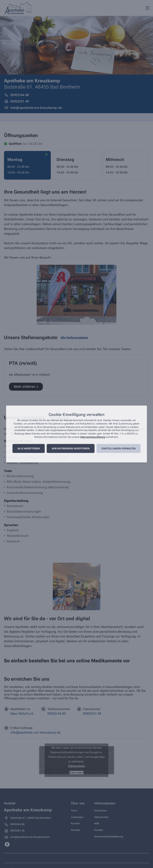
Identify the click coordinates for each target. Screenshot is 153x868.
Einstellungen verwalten (119, 449)
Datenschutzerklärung (93, 437)
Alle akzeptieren (29, 449)
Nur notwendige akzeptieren (71, 449)
